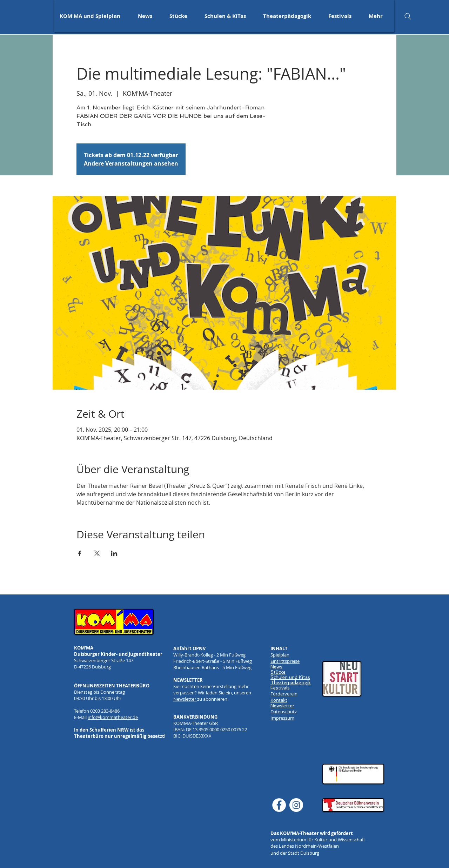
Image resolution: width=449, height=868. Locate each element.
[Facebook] (279, 805)
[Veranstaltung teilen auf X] (97, 553)
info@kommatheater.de (113, 717)
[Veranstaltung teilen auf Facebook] (80, 553)
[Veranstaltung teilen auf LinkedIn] (114, 553)
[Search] (408, 16)
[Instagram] (296, 805)
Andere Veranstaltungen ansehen (131, 163)
